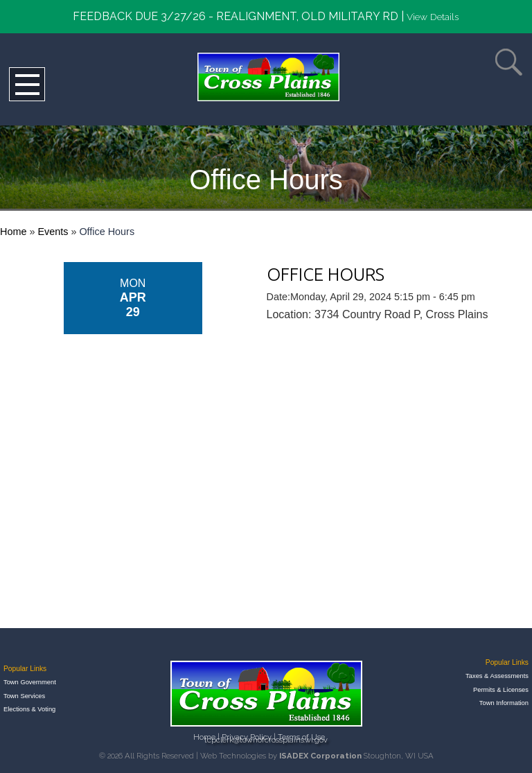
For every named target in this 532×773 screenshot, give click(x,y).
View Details (433, 17)
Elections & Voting (29, 709)
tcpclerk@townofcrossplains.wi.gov (266, 740)
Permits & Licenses (501, 690)
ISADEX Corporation (320, 756)
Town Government (30, 682)
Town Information (504, 703)
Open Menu (27, 84)
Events (53, 232)
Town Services (24, 696)
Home (13, 232)
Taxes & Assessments (497, 676)
